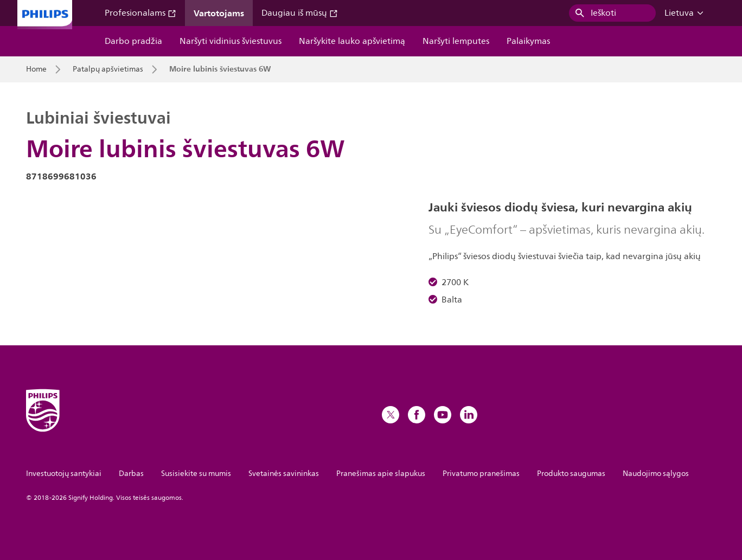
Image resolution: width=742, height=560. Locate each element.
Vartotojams (219, 13)
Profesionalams (140, 13)
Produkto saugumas (571, 474)
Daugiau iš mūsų (300, 13)
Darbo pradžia (133, 41)
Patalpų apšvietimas (108, 69)
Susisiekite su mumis (196, 474)
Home (36, 69)
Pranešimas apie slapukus (381, 474)
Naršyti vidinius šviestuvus (231, 41)
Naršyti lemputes (456, 41)
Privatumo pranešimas (481, 474)
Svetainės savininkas (284, 474)
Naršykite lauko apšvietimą (352, 41)
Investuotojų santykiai (64, 474)
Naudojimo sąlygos (656, 474)
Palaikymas (528, 41)
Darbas (131, 474)
